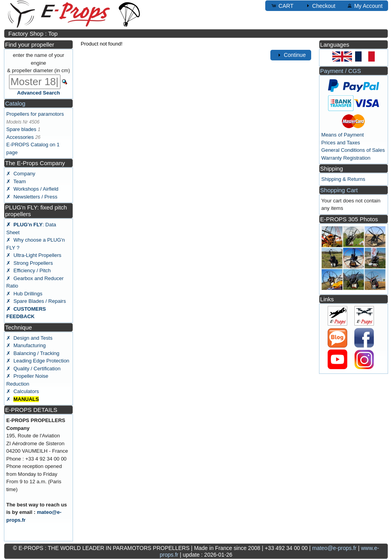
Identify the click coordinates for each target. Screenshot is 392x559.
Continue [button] (291, 55)
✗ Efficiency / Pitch (28, 270)
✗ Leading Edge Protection (38, 361)
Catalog (15, 103)
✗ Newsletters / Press (32, 197)
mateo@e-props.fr (334, 548)
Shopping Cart (339, 190)
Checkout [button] (320, 5)
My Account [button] (365, 5)
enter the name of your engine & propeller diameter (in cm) (38, 63)
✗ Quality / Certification (33, 369)
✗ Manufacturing (26, 345)
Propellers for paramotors (35, 114)
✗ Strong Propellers (30, 263)
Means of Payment (343, 135)
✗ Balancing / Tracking (33, 353)
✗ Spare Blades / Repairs (36, 301)
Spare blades (21, 129)
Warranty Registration (346, 158)
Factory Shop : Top (33, 34)
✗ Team (16, 181)
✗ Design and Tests (29, 338)
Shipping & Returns (343, 179)
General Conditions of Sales (353, 150)
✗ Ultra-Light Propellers (34, 255)
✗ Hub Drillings (24, 294)
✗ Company (21, 174)
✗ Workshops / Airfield (32, 189)
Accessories (20, 137)
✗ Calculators (23, 391)
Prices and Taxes (341, 143)
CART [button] (282, 5)
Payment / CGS (341, 71)
